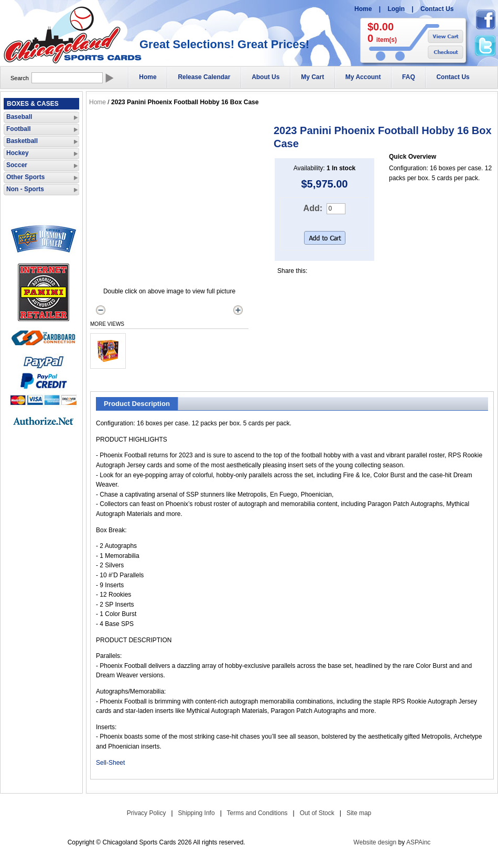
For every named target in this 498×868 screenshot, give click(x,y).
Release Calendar (204, 77)
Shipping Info (197, 813)
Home (363, 9)
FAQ (409, 77)
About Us (266, 77)
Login (396, 9)
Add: (313, 208)
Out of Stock (317, 813)
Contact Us (437, 9)
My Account (363, 77)
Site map (359, 813)
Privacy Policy (147, 813)
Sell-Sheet (110, 763)
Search (20, 78)
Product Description (137, 404)
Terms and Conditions (257, 813)
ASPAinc (418, 842)
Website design (375, 842)
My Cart (312, 77)
